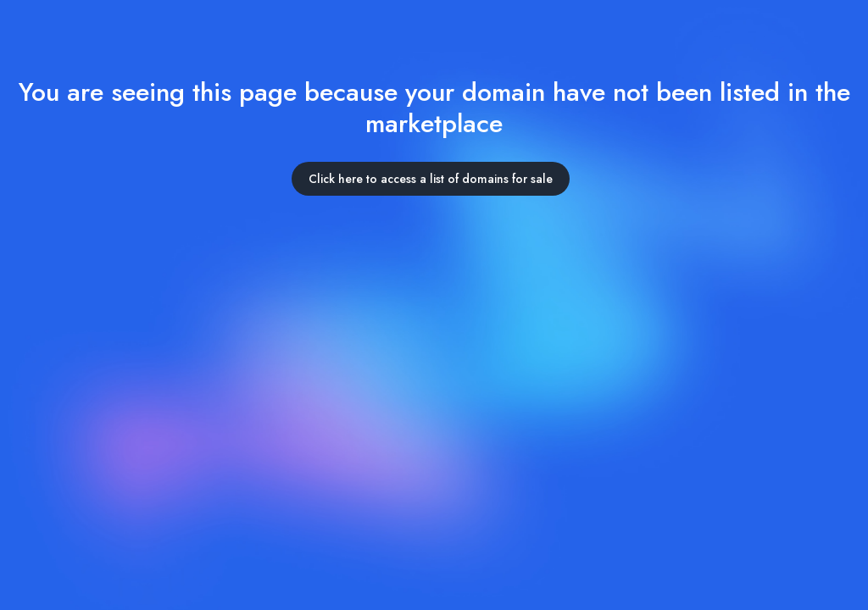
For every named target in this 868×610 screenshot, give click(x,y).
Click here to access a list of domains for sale (431, 179)
